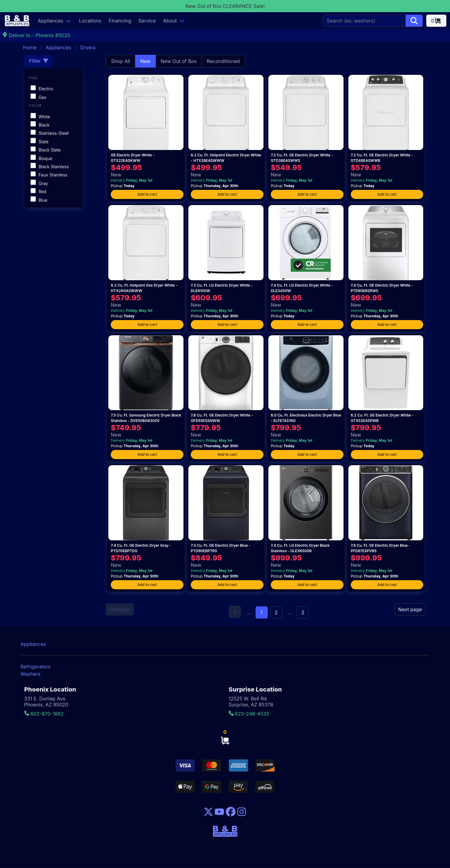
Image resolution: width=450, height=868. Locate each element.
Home (30, 47)
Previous (120, 609)
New (145, 61)
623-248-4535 (249, 714)
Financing (120, 21)
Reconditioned (223, 61)
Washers (31, 674)
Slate (39, 142)
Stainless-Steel (49, 133)
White (40, 117)
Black (40, 125)
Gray (39, 183)
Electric (42, 89)
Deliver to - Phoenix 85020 (36, 35)
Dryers (88, 47)
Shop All (120, 61)
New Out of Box (179, 61)
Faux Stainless (49, 175)
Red (38, 192)
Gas (38, 97)
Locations (90, 21)
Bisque (41, 158)
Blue (39, 200)
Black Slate (45, 150)
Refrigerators (36, 667)
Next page (410, 609)
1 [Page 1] (262, 612)
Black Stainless (50, 167)
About (170, 21)
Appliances (51, 21)
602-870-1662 (44, 714)
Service (147, 21)
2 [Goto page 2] (276, 612)
